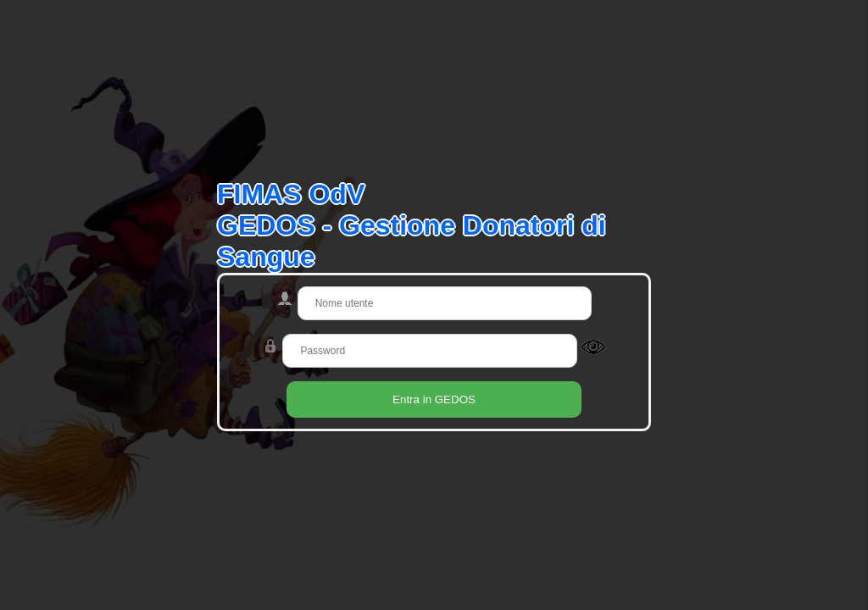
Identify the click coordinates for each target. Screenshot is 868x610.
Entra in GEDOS (434, 399)
